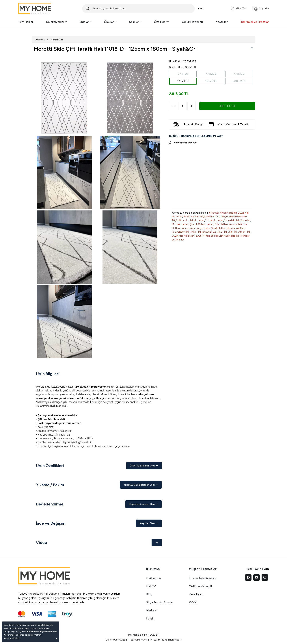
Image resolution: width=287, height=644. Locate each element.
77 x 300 (239, 74)
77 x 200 (211, 74)
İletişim (151, 618)
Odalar (85, 22)
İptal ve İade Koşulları (202, 578)
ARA (200, 9)
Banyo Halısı (203, 228)
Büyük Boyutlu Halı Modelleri (188, 220)
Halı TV (151, 586)
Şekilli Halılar (218, 228)
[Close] (56, 638)
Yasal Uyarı (196, 594)
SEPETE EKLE (227, 106)
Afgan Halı (244, 232)
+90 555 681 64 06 (185, 143)
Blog (149, 594)
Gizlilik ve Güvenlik (201, 586)
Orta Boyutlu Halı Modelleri (231, 217)
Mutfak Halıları (180, 224)
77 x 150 (183, 74)
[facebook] (248, 577)
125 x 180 (183, 81)
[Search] (138, 9)
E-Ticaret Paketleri (136, 640)
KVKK (193, 602)
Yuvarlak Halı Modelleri (237, 220)
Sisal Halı (222, 232)
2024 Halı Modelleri (183, 236)
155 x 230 (211, 81)
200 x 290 (239, 81)
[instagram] (265, 577)
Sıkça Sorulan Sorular (160, 602)
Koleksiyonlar (56, 22)
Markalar (152, 610)
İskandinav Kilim (236, 228)
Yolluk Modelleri (192, 22)
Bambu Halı (209, 232)
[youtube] (257, 577)
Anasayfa (40, 40)
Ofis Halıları (221, 224)
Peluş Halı (196, 232)
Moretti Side (57, 40)
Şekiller (135, 22)
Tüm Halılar (26, 22)
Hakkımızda (153, 578)
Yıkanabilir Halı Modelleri (223, 213)
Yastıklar (222, 22)
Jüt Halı (233, 232)
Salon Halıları (191, 217)
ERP (150, 640)
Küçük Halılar (207, 217)
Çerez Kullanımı (28, 632)
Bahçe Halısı (188, 228)
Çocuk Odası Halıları (202, 224)
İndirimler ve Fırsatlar (255, 22)
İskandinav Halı (181, 232)
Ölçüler (110, 22)
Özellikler (161, 22)
